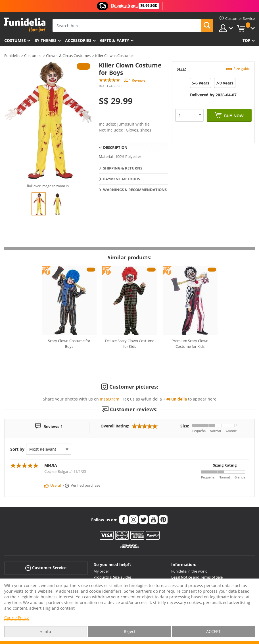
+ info (45, 631)
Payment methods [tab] (122, 179)
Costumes (15, 40)
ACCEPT (213, 631)
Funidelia (12, 56)
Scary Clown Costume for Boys (69, 344)
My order (101, 571)
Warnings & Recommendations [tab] (135, 190)
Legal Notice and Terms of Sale (197, 577)
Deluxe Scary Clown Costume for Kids (130, 344)
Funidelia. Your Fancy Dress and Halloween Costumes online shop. (25, 25)
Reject (130, 631)
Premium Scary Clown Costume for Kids (190, 344)
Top (247, 40)
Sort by (17, 449)
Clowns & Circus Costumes (68, 56)
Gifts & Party (115, 40)
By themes (45, 40)
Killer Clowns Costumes (115, 56)
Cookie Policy (16, 617)
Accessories (78, 40)
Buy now (233, 116)
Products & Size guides (112, 577)
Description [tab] (115, 147)
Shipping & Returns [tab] (123, 168)
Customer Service (46, 568)
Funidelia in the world (189, 571)
